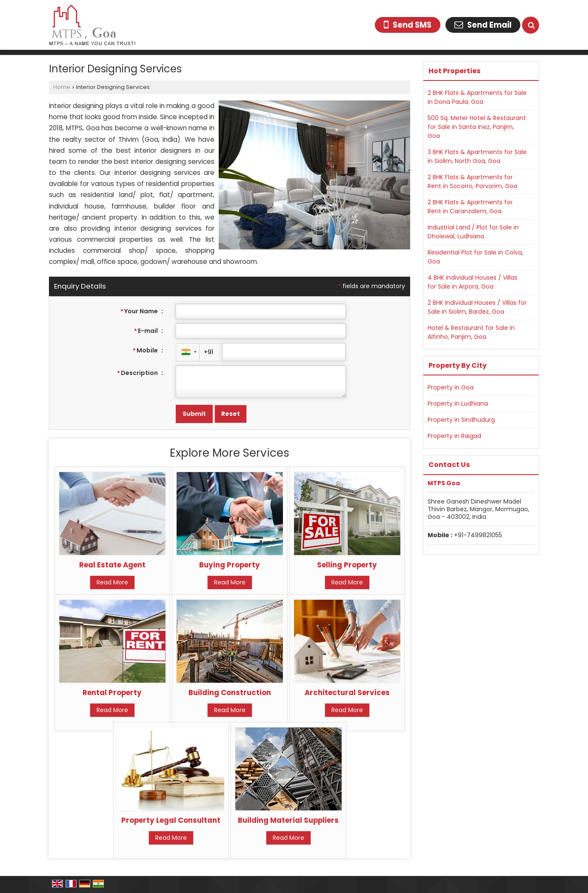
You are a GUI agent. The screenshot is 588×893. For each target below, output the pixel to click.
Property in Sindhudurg (461, 420)
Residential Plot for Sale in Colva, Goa (475, 257)
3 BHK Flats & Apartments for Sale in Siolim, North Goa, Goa (477, 156)
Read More (112, 582)
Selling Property (347, 565)
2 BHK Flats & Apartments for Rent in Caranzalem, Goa (470, 207)
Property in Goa (451, 387)
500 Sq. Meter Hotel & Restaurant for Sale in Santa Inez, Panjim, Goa (477, 127)
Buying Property (230, 565)
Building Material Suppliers (288, 820)
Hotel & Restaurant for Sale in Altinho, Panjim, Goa (471, 332)
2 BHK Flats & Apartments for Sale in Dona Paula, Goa (477, 97)
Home (62, 87)
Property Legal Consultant (171, 820)
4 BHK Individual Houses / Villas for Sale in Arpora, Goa (472, 282)
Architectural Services (347, 693)
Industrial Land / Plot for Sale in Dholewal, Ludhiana (473, 232)
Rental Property (112, 693)
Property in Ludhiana (458, 404)
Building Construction (230, 693)
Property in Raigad (454, 436)
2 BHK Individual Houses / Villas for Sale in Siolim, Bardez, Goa (477, 307)
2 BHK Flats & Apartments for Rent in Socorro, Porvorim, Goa (472, 182)
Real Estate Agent (112, 565)
